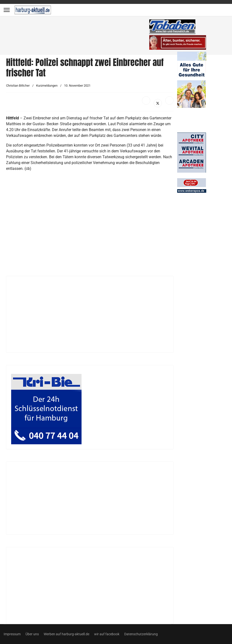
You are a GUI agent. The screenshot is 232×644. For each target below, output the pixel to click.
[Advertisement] (78, 36)
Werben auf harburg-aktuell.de (66, 634)
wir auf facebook (107, 634)
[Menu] (7, 10)
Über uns (32, 634)
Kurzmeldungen (47, 86)
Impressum (12, 634)
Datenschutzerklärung (141, 634)
